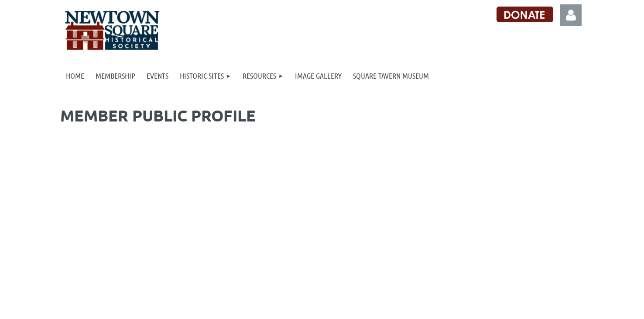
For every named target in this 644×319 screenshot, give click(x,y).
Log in (571, 15)
